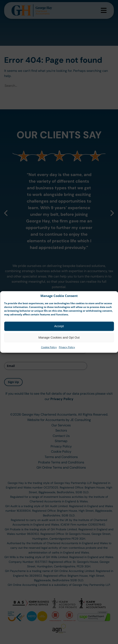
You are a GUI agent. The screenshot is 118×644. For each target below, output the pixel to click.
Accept (59, 332)
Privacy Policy (67, 353)
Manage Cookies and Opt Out (59, 343)
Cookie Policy (49, 353)
